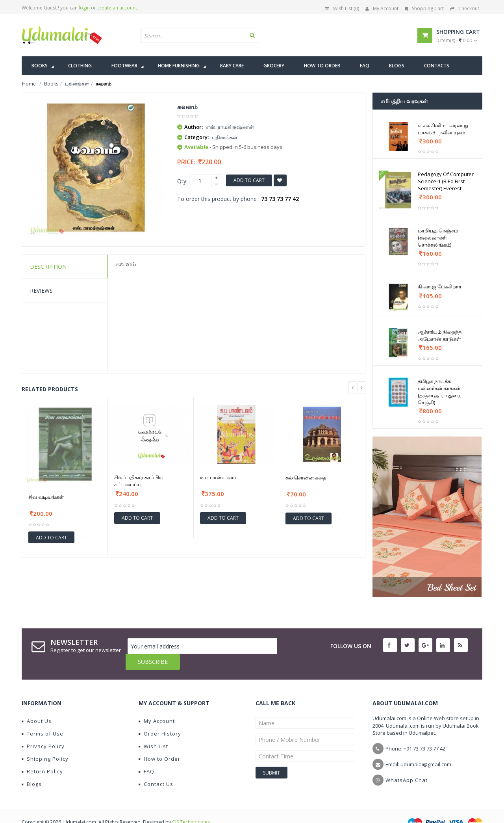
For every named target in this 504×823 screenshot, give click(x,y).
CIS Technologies (191, 806)
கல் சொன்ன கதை (306, 477)
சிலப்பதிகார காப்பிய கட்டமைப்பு (139, 481)
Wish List (153, 730)
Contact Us (156, 768)
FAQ (146, 756)
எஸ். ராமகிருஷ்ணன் (230, 127)
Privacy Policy (43, 730)
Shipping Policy (45, 743)
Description (48, 267)
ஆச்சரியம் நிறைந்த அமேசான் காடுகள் (440, 335)
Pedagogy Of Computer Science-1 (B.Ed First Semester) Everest (446, 181)
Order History (160, 718)
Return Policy (42, 756)
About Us (37, 705)
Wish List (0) (342, 8)
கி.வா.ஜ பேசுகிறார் (440, 286)
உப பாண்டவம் (218, 477)
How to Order (159, 743)
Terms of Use (43, 718)
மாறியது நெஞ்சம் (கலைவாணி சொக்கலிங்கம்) (438, 238)
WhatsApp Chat (407, 764)
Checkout (465, 8)
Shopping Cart (424, 8)
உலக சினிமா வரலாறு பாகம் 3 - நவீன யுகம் (443, 129)
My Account (382, 8)
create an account (117, 8)
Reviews (41, 291)
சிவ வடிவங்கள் (46, 497)
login (84, 8)
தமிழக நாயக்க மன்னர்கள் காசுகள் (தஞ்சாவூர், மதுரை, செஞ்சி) (440, 392)
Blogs (32, 768)
